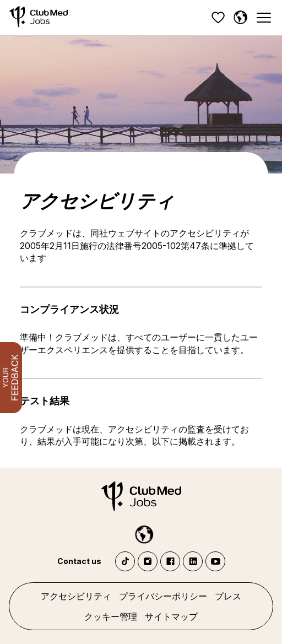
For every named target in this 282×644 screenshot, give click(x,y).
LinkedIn (193, 561)
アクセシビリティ (76, 596)
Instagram (148, 561)
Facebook (170, 561)
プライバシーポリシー (163, 596)
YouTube (215, 561)
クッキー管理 (111, 616)
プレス (228, 596)
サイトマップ (171, 616)
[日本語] (240, 18)
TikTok (125, 561)
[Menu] (263, 18)
